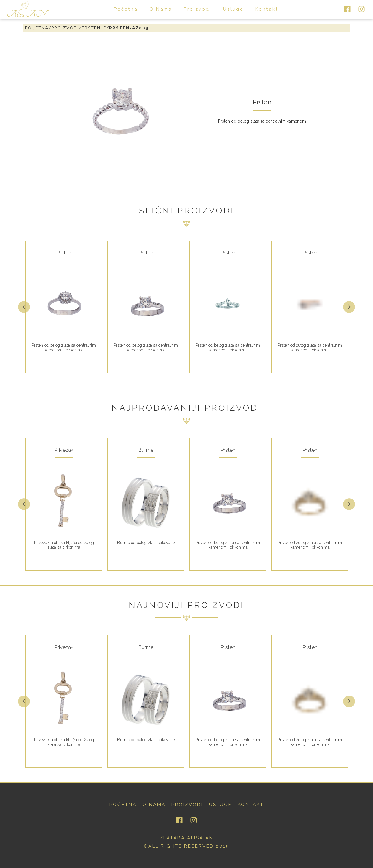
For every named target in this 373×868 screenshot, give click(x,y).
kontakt (267, 9)
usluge (233, 9)
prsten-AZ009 (129, 28)
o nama (161, 9)
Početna (37, 28)
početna (126, 9)
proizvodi (198, 9)
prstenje (94, 28)
